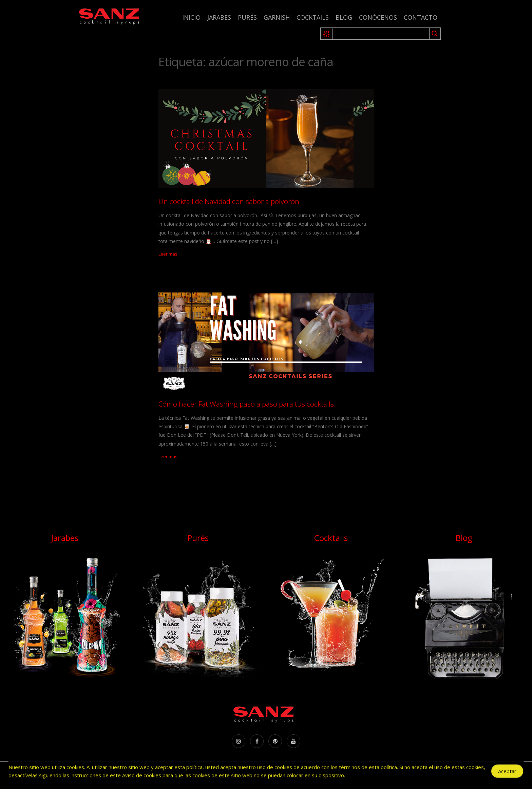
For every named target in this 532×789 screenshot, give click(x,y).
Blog (344, 17)
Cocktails (313, 17)
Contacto (421, 17)
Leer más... (169, 254)
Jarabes (219, 17)
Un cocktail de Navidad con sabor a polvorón (229, 201)
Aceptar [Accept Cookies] (507, 772)
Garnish (277, 17)
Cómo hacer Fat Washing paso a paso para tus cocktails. (247, 404)
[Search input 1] (381, 34)
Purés (247, 17)
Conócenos (378, 17)
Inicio (191, 17)
